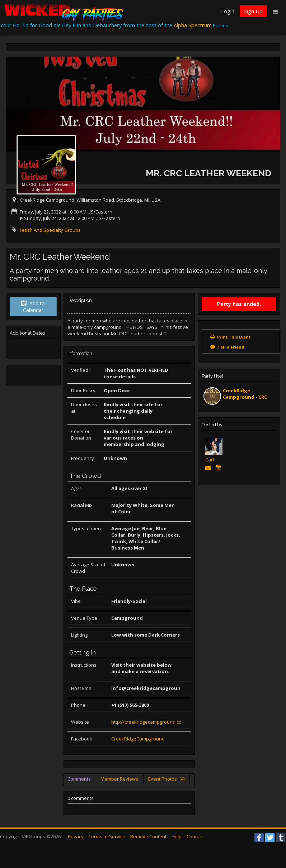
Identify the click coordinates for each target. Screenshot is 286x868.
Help (177, 836)
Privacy (76, 836)
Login (228, 11)
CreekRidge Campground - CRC (245, 394)
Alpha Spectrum (193, 25)
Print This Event (234, 337)
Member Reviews (119, 779)
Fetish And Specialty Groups (50, 230)
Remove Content (148, 836)
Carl (210, 460)
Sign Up (253, 11)
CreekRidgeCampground (138, 739)
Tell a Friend (231, 347)
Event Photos (166, 779)
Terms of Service (107, 836)
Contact (195, 836)
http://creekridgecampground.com (148, 722)
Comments (79, 779)
